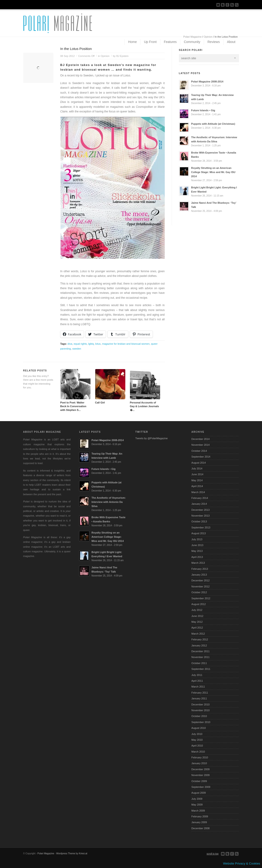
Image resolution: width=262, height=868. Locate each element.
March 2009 (198, 811)
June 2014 (197, 474)
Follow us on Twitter (223, 5)
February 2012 (200, 639)
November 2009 (201, 775)
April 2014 (197, 486)
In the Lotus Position (76, 49)
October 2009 (199, 781)
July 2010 (197, 734)
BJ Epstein (122, 56)
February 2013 (200, 569)
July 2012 (197, 610)
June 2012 (197, 616)
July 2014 (197, 468)
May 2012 (197, 622)
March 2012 (198, 634)
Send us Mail (218, 5)
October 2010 (199, 716)
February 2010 (200, 757)
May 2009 (197, 805)
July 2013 (197, 539)
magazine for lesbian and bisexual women (126, 344)
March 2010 (198, 752)
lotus (98, 344)
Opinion (208, 37)
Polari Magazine (192, 37)
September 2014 (201, 457)
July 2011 (197, 675)
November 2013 (201, 516)
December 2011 (201, 651)
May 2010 (197, 740)
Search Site (237, 5)
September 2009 (201, 787)
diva (70, 344)
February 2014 (200, 498)
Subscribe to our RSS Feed (232, 5)
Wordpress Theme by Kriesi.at (72, 853)
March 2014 (198, 492)
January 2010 (199, 763)
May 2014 (197, 480)
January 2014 (199, 504)
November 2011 (201, 657)
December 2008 (201, 828)
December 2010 (201, 704)
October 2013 (199, 521)
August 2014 (199, 463)
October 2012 (199, 592)
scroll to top (212, 854)
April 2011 (197, 681)
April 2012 (197, 628)
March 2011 (198, 687)
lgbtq (91, 344)
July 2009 (197, 799)
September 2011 (201, 669)
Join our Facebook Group (227, 5)
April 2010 (197, 746)
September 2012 (201, 598)
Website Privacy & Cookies (242, 863)
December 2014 (201, 439)
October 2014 (199, 451)
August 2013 (199, 533)
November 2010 (201, 710)
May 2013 (197, 551)
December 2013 (201, 510)
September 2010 (201, 722)
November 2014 (201, 445)
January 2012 (199, 645)
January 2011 (199, 698)
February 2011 (200, 693)
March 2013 (198, 563)
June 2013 (197, 545)
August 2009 (199, 793)
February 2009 (200, 816)
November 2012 (201, 586)
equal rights (80, 344)
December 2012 (201, 580)
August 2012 (199, 604)
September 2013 (201, 527)
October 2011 (199, 663)
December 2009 (201, 769)
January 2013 (199, 575)
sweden (77, 349)
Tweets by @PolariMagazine (152, 438)
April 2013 (197, 557)
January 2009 (199, 822)
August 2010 (199, 728)
